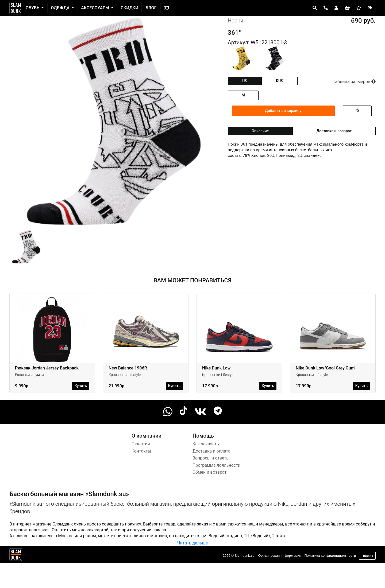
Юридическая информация (280, 556)
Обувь (33, 8)
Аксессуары (96, 8)
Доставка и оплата (211, 451)
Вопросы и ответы (211, 458)
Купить (81, 386)
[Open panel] (315, 8)
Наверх (367, 556)
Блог (151, 8)
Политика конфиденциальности (330, 556)
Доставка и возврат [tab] (334, 131)
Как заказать (206, 444)
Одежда (61, 8)
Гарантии (141, 444)
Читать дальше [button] (192, 543)
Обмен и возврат (209, 472)
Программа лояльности (216, 465)
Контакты (141, 451)
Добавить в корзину (283, 111)
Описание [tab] (260, 131)
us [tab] (245, 81)
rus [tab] (279, 81)
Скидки (129, 8)
